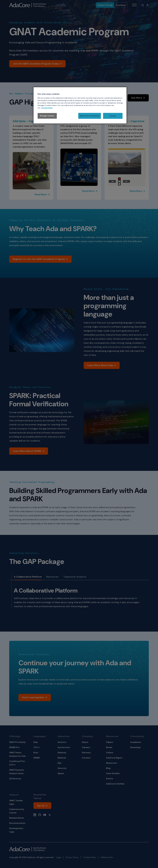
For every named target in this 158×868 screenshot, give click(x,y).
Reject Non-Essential (90, 116)
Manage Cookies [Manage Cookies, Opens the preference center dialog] (47, 116)
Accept (113, 116)
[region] (80, 105)
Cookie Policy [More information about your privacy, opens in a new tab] (47, 108)
